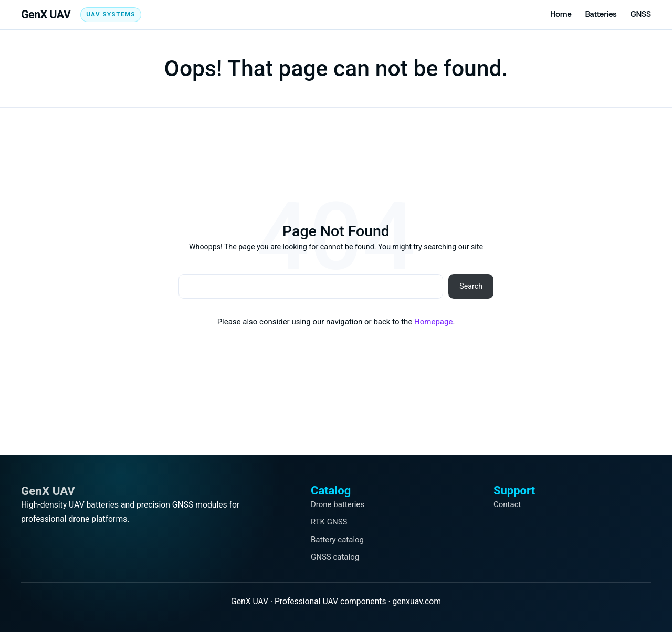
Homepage (433, 322)
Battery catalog (337, 540)
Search (471, 286)
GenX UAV (46, 14)
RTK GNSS (329, 522)
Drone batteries (338, 504)
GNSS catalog (335, 557)
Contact (507, 504)
